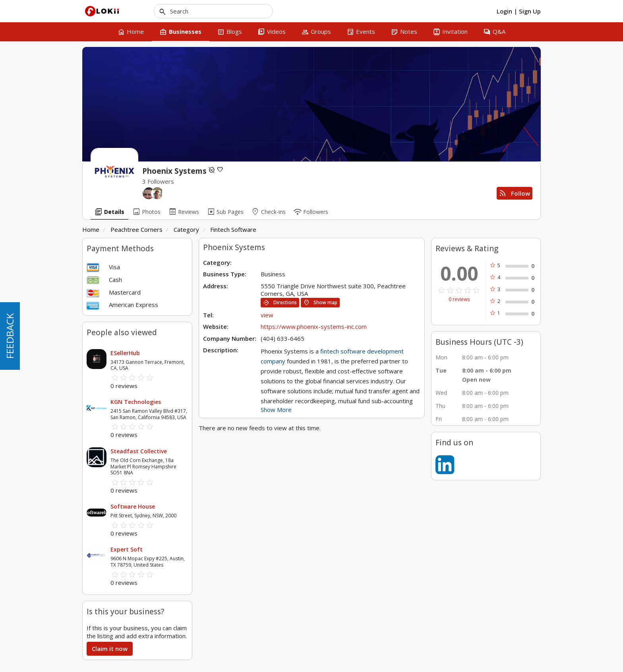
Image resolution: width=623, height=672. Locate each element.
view (267, 315)
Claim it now (110, 649)
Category (186, 229)
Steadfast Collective (139, 451)
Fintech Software (233, 229)
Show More (276, 410)
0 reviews (459, 299)
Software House (133, 506)
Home (91, 229)
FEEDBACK (10, 336)
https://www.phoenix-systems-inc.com (314, 326)
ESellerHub (125, 353)
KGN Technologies (136, 402)
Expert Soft (127, 549)
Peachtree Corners (136, 229)
